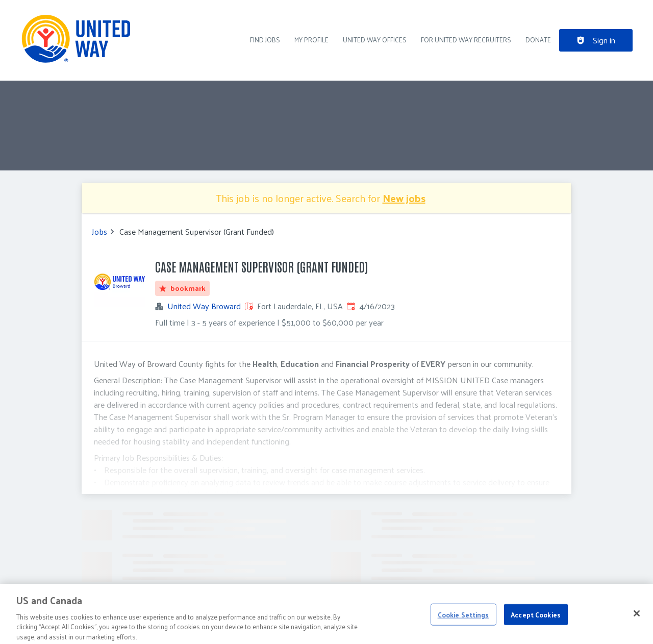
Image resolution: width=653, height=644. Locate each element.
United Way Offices (375, 40)
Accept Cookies (536, 618)
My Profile (311, 40)
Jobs (99, 232)
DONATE (538, 40)
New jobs (404, 198)
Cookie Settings (463, 618)
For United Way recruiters (466, 40)
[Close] (637, 617)
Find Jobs (265, 40)
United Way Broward (204, 306)
